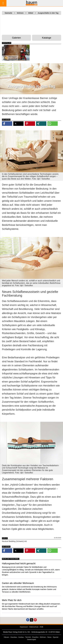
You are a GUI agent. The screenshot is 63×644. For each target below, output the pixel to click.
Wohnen (43, 637)
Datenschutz (34, 627)
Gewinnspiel (31, 640)
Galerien (16, 38)
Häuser (6, 637)
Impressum (24, 627)
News (49, 637)
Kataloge (47, 38)
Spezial (56, 637)
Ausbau (21, 637)
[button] (7, 124)
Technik (28, 637)
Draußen (35, 637)
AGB (41, 627)
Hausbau (14, 637)
